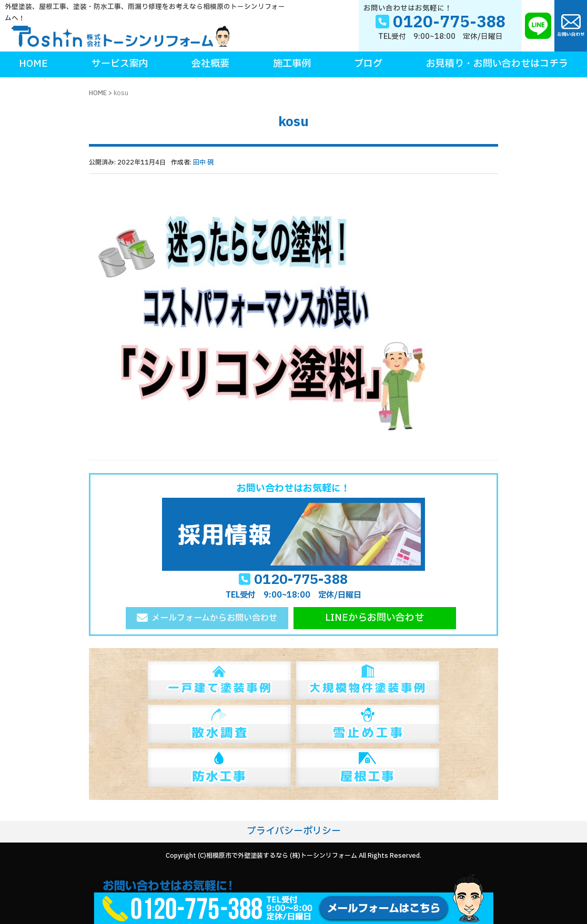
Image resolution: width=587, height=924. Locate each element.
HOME (98, 93)
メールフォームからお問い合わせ (214, 618)
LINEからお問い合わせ (375, 618)
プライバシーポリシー (294, 831)
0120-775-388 (301, 580)
